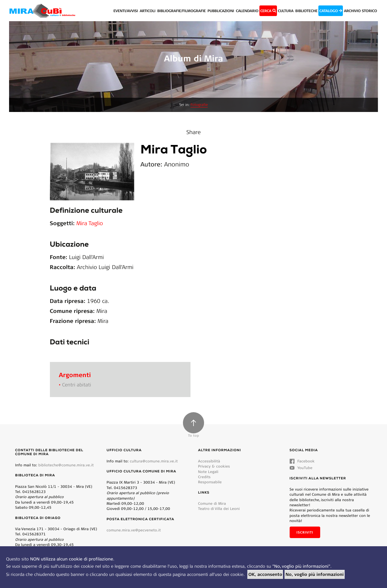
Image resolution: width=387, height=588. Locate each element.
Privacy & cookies (214, 466)
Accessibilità (209, 461)
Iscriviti (305, 532)
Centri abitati (76, 385)
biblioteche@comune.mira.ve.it (66, 465)
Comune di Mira (212, 503)
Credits (204, 477)
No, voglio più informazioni (314, 574)
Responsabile (210, 482)
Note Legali (208, 472)
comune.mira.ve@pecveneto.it (134, 530)
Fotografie (199, 105)
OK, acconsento (265, 574)
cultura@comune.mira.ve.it (154, 461)
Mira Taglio (90, 223)
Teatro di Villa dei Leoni (219, 509)
